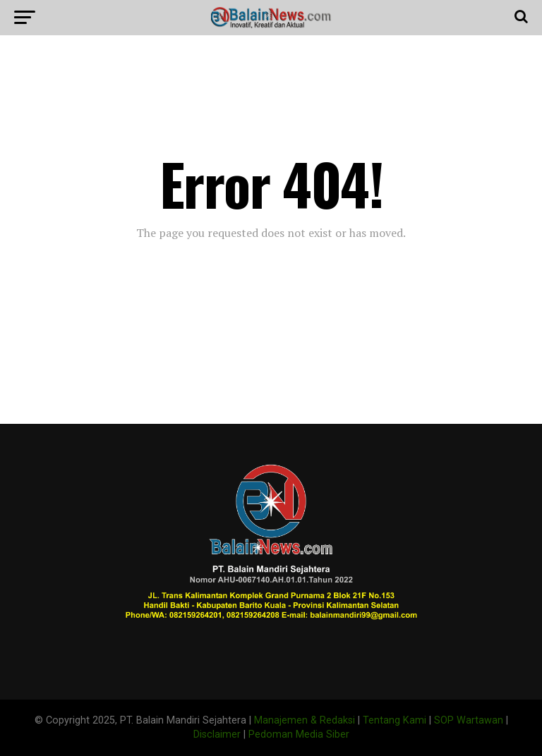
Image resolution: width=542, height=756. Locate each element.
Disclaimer (217, 734)
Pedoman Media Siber (299, 734)
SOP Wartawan (469, 720)
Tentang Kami (395, 720)
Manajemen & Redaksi (305, 720)
